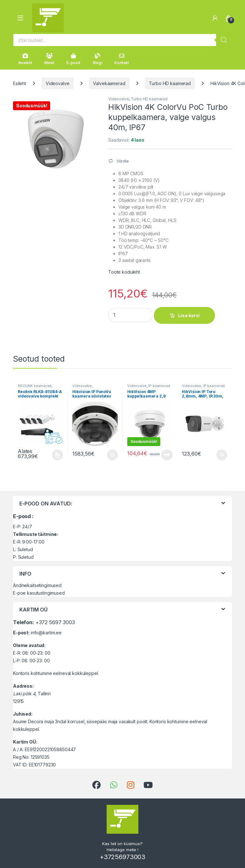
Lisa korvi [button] (112, 455)
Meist (49, 59)
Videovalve (58, 83)
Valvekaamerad (109, 83)
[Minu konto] (215, 18)
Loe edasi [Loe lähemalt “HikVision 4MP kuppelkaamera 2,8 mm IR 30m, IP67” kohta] (167, 455)
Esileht (20, 83)
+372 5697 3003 (55, 622)
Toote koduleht (124, 272)
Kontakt (121, 59)
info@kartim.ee (46, 633)
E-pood (73, 59)
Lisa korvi (189, 315)
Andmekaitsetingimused (37, 585)
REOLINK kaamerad (35, 386)
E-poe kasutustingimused (39, 593)
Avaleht (25, 59)
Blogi (97, 59)
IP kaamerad (159, 386)
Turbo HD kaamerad (170, 83)
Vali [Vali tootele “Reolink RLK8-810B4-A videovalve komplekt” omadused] (58, 455)
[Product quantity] (130, 315)
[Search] (224, 40)
